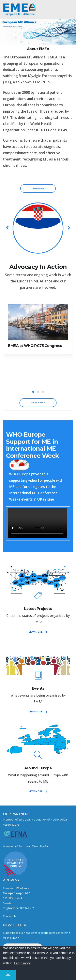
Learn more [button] (22, 963)
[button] (33, 392)
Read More (38, 188)
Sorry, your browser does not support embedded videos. (37, 523)
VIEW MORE (38, 632)
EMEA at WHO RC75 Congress (35, 346)
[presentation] (7, 227)
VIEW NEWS (38, 403)
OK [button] (8, 975)
